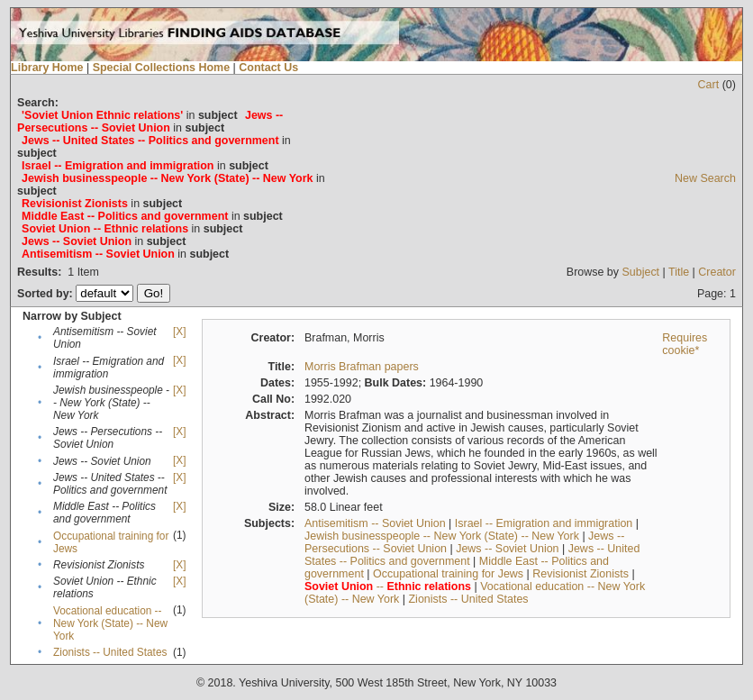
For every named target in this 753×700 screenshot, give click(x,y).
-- (388, 586)
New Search (705, 178)
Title (679, 272)
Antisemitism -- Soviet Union (375, 523)
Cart (709, 85)
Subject (641, 272)
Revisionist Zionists (581, 574)
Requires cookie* (685, 344)
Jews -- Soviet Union (507, 549)
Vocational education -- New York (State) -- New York (110, 623)
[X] (179, 332)
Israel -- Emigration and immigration (544, 523)
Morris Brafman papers (362, 367)
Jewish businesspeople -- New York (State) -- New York (442, 536)
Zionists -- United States (110, 652)
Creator (717, 272)
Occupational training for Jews (448, 574)
